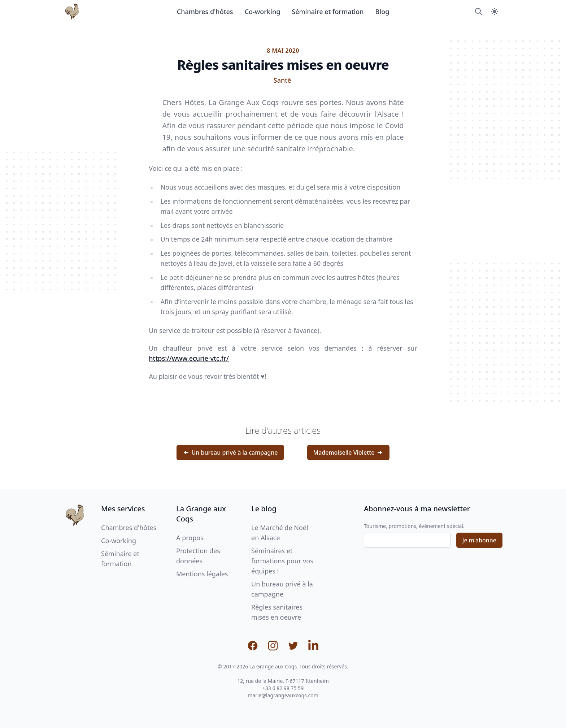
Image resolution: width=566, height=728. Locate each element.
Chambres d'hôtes (205, 12)
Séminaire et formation (328, 12)
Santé (282, 80)
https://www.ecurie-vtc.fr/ (189, 358)
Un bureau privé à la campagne (230, 452)
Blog (382, 12)
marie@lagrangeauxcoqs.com (283, 695)
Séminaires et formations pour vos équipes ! (282, 561)
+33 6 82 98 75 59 (283, 688)
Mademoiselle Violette (348, 452)
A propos (190, 538)
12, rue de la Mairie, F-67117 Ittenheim (283, 681)
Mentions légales (202, 574)
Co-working (263, 12)
